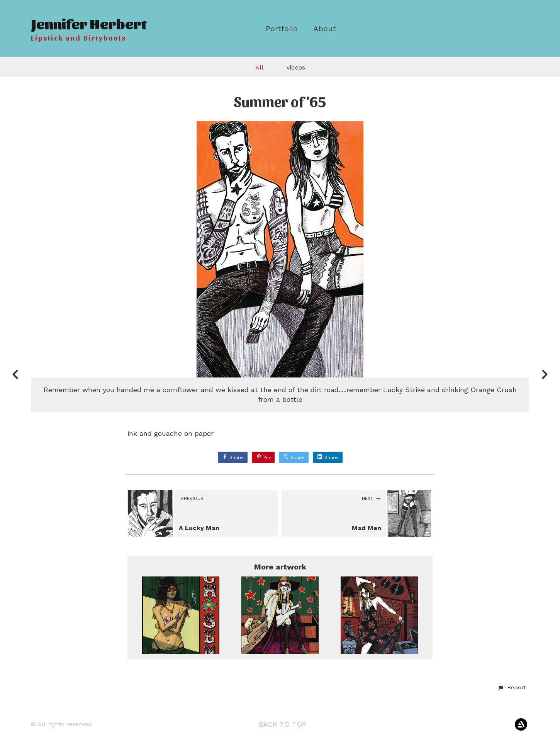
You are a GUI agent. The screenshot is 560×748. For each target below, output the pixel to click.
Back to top (283, 724)
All (259, 67)
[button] (512, 688)
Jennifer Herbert (89, 23)
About (325, 29)
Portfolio (282, 29)
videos (296, 67)
